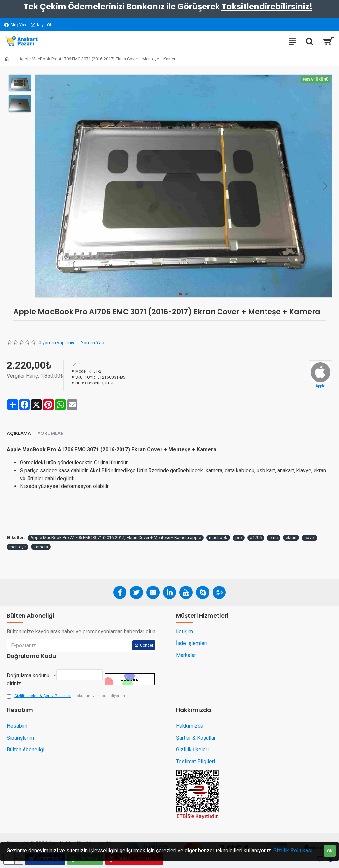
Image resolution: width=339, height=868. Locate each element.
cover (310, 538)
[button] (325, 186)
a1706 (256, 538)
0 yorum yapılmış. (57, 343)
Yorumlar (51, 434)
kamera (41, 547)
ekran (291, 538)
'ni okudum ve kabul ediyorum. (66, 696)
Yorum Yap (93, 343)
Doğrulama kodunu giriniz (28, 678)
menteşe (18, 547)
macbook (218, 538)
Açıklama (19, 434)
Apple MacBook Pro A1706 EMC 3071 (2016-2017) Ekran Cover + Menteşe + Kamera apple (116, 538)
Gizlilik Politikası (293, 851)
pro (239, 538)
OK (330, 851)
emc (274, 538)
